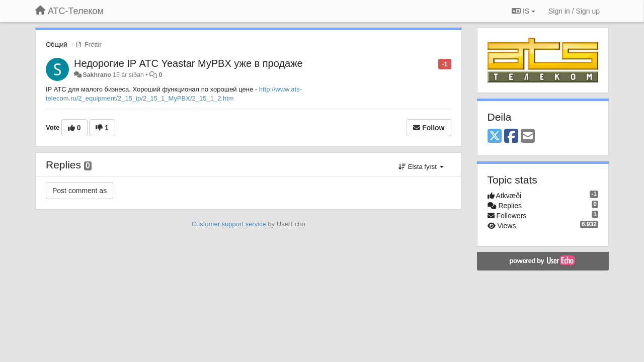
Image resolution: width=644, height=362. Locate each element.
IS (524, 11)
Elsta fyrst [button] (421, 167)
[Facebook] (511, 137)
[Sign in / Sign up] (574, 11)
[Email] (528, 137)
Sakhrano (97, 75)
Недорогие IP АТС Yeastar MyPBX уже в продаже (188, 63)
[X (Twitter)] (495, 137)
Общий (57, 44)
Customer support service (229, 224)
